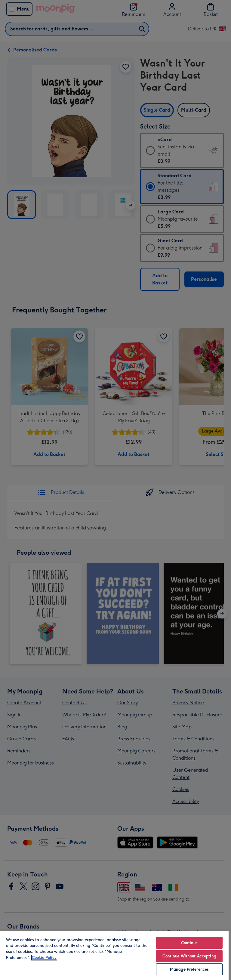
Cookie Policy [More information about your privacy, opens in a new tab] (44, 958)
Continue (189, 943)
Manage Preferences (189, 969)
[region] (114, 955)
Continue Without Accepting (189, 956)
